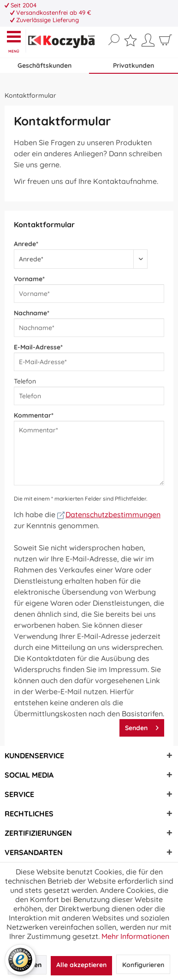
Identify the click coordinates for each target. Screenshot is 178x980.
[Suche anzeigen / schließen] (114, 40)
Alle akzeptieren (81, 965)
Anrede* (26, 244)
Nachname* (32, 313)
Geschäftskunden (44, 65)
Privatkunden (133, 65)
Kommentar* (34, 415)
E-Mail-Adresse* (38, 347)
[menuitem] (16, 41)
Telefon (25, 381)
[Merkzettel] (131, 42)
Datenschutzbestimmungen (109, 514)
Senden (142, 726)
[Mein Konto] (148, 43)
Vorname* (29, 279)
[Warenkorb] (166, 43)
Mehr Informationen (135, 936)
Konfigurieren (143, 965)
